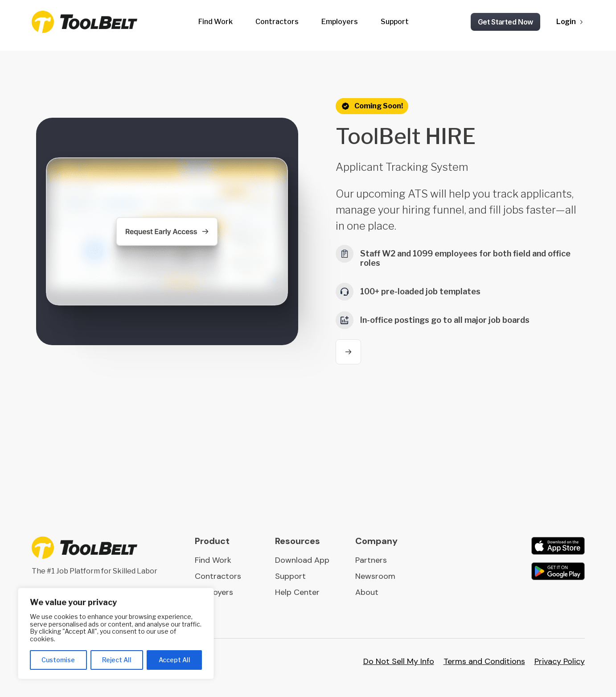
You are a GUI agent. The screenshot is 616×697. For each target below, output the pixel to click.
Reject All (117, 660)
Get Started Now (506, 22)
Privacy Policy (560, 661)
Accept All (175, 660)
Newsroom (375, 576)
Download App (302, 560)
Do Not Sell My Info (399, 661)
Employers (340, 22)
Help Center (297, 592)
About (367, 592)
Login (566, 22)
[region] (116, 633)
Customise (58, 660)
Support (395, 22)
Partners (371, 560)
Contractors (277, 22)
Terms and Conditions (484, 661)
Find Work (216, 22)
